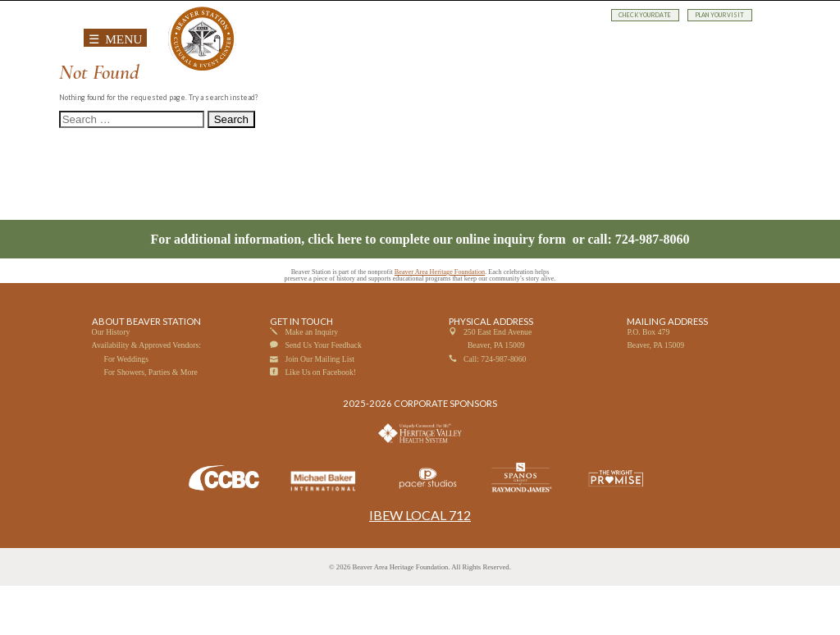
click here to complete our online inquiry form (438, 288)
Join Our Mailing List (320, 408)
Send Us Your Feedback (323, 395)
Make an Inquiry (311, 381)
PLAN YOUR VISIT (719, 15)
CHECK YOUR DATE (645, 15)
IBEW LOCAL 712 (420, 565)
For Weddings (126, 408)
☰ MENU (116, 39)
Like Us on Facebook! (320, 421)
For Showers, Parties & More (151, 421)
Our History (111, 381)
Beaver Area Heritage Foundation (440, 322)
